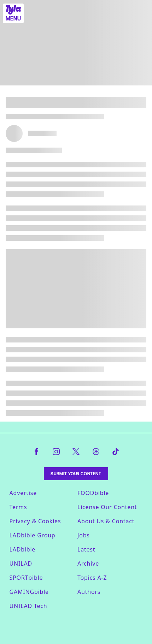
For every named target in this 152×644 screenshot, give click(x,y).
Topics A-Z (92, 578)
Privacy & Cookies (35, 521)
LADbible (23, 549)
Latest (86, 549)
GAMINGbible (29, 592)
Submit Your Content (76, 474)
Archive (88, 563)
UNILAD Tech (28, 606)
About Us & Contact (106, 521)
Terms (18, 507)
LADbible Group (33, 535)
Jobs (84, 535)
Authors (89, 592)
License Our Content (107, 507)
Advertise (23, 493)
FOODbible (93, 493)
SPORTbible (26, 578)
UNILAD (21, 563)
